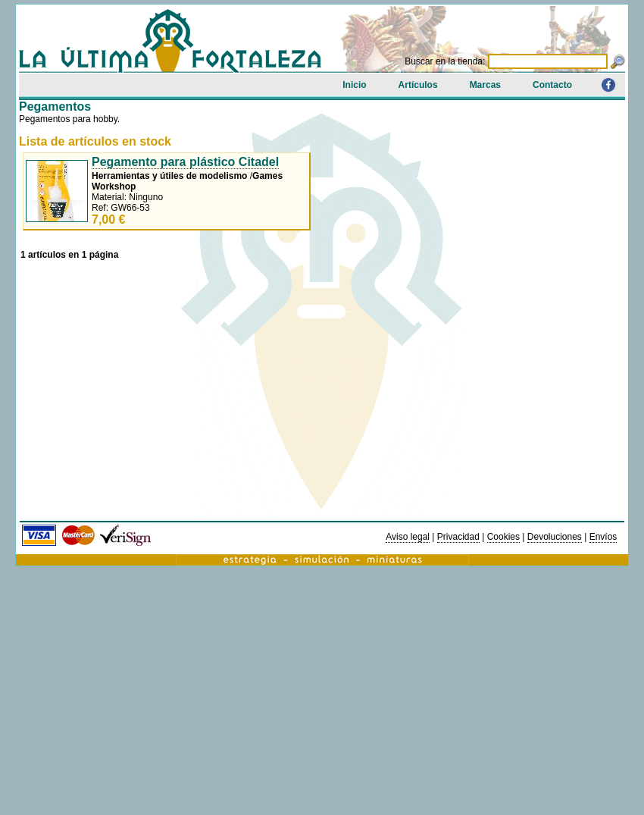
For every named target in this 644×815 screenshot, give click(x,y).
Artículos (418, 85)
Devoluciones (555, 537)
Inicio (354, 85)
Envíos (603, 537)
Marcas (485, 85)
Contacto (552, 85)
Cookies (503, 537)
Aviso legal (408, 537)
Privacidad (458, 537)
